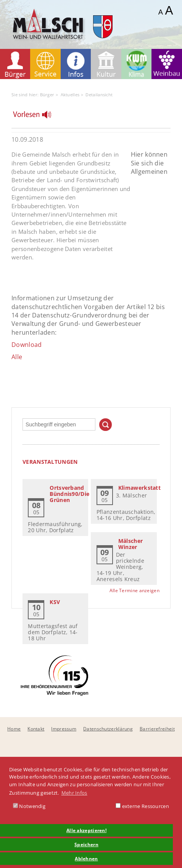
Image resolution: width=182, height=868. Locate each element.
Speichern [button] (86, 844)
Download (27, 345)
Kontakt (36, 729)
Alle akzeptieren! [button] (86, 830)
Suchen (105, 425)
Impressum (64, 729)
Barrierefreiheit (157, 729)
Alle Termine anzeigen (134, 590)
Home (14, 729)
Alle (17, 357)
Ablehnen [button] (86, 858)
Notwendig (29, 806)
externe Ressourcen (142, 806)
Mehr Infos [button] (74, 793)
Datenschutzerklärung (108, 729)
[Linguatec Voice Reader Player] (37, 117)
